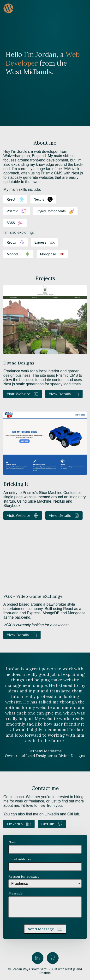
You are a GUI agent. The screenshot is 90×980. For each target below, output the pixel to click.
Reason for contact (24, 876)
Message (15, 893)
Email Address (20, 859)
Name (13, 842)
